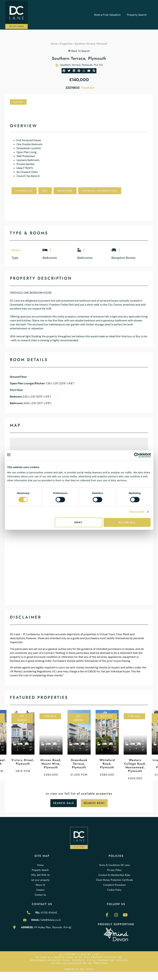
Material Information (100, 191)
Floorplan (24, 191)
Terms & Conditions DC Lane (114, 865)
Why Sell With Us (40, 875)
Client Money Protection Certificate (114, 880)
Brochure (65, 191)
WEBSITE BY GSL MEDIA (79, 969)
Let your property (40, 880)
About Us (40, 885)
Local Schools (26, 212)
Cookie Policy (114, 890)
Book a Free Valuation (107, 15)
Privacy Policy (114, 870)
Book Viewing (59, 201)
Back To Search (79, 51)
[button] (64, 71)
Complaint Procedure (114, 885)
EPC (45, 191)
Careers (40, 890)
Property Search (137, 15)
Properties (66, 44)
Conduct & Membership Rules (114, 875)
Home (54, 44)
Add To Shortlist (28, 201)
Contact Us (40, 895)
